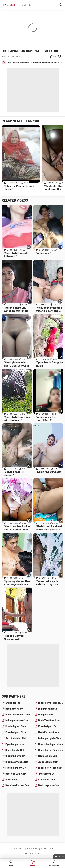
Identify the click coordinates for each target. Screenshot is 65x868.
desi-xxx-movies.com (18, 715)
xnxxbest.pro (13, 703)
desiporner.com (14, 709)
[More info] (29, 247)
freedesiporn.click (16, 732)
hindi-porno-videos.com (51, 703)
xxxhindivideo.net (16, 738)
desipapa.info (46, 715)
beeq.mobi (11, 779)
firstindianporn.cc (16, 768)
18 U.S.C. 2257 (33, 853)
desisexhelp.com (48, 756)
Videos (32, 866)
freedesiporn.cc (47, 726)
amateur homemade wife (45, 62)
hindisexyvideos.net (17, 762)
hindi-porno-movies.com (51, 750)
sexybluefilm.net (15, 750)
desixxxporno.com (49, 785)
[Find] (61, 5)
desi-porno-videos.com (51, 732)
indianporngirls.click (50, 738)
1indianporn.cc (46, 774)
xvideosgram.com (48, 762)
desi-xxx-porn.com (49, 720)
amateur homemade (18, 62)
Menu (58, 857)
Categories (54, 866)
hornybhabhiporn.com (51, 744)
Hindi (8, 5)
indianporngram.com (17, 720)
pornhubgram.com (16, 726)
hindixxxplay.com (15, 756)
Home (11, 866)
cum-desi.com (47, 779)
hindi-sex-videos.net (50, 768)
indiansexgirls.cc (48, 709)
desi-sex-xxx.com (16, 774)
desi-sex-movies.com (18, 785)
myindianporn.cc (15, 744)
